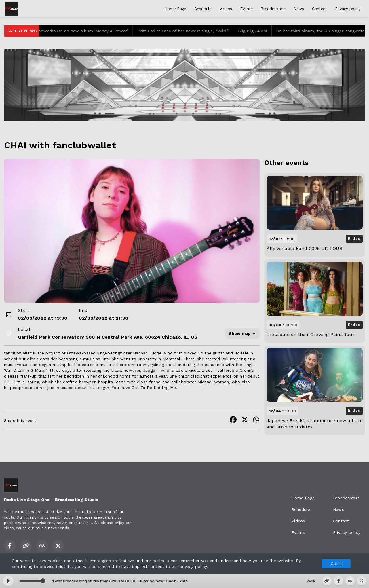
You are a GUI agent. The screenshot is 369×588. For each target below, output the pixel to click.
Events (246, 9)
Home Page (175, 9)
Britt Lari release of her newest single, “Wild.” (187, 31)
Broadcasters (273, 9)
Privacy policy (348, 9)
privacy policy (193, 566)
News (299, 9)
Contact (319, 9)
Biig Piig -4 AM (257, 31)
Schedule (203, 9)
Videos (226, 9)
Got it (336, 564)
